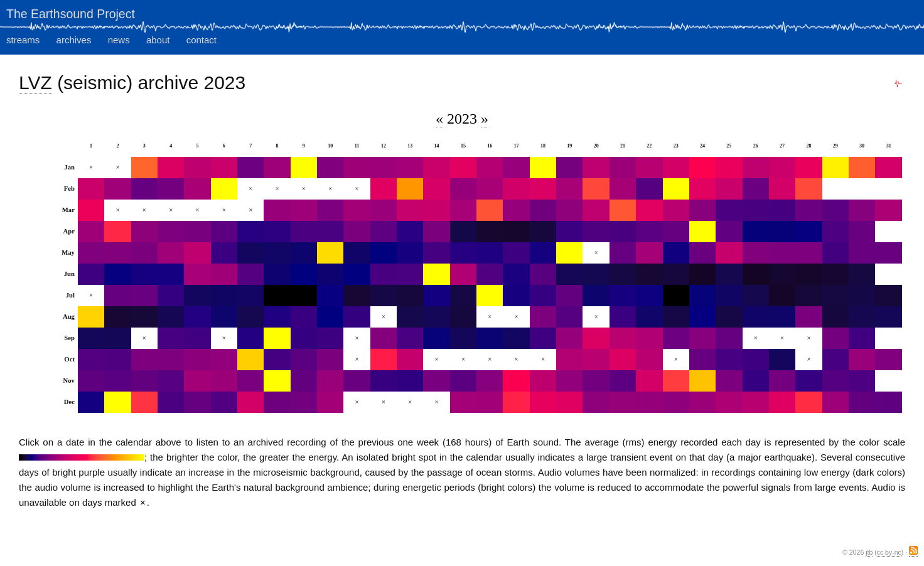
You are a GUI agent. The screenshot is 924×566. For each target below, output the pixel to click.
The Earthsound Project (71, 14)
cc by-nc (889, 552)
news (119, 40)
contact (201, 40)
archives (74, 40)
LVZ (35, 83)
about (158, 40)
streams (23, 40)
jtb (869, 552)
